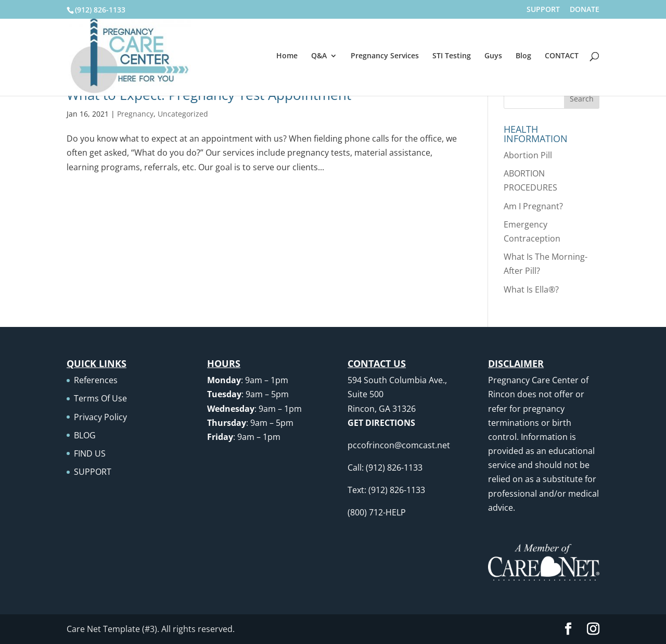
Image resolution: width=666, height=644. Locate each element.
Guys (493, 56)
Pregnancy (135, 114)
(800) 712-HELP (377, 512)
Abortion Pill (528, 155)
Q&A (319, 56)
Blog (523, 56)
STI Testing (452, 56)
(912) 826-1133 (100, 10)
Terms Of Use (100, 398)
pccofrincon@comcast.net (399, 445)
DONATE (585, 10)
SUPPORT (543, 10)
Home (287, 56)
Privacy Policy (100, 417)
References (96, 380)
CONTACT (562, 56)
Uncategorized (183, 114)
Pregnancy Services (385, 56)
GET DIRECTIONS (381, 423)
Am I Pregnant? (533, 206)
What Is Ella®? (531, 289)
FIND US (90, 453)
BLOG (85, 435)
